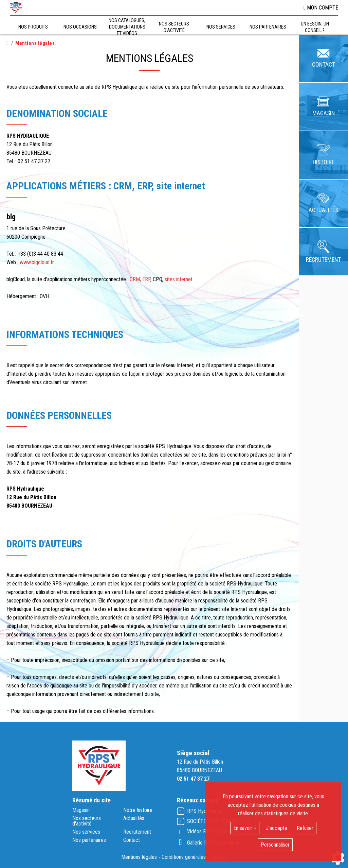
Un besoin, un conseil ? (315, 27)
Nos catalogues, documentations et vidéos (127, 27)
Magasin (81, 810)
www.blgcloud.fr (37, 262)
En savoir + (245, 828)
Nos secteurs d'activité (87, 821)
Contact (132, 840)
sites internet (179, 279)
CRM (135, 279)
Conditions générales (184, 857)
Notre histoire (138, 810)
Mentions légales (139, 857)
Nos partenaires (89, 840)
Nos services (86, 832)
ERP (146, 279)
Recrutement (137, 832)
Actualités (134, 819)
